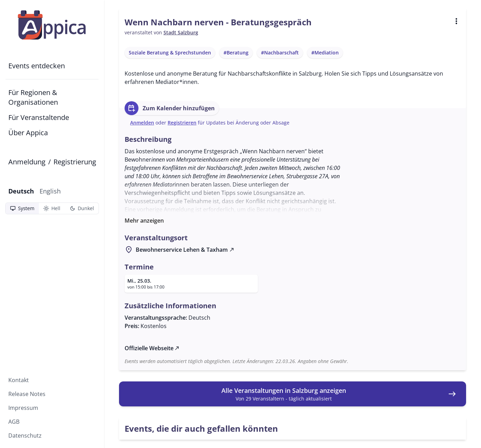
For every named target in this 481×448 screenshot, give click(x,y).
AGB (14, 422)
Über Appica (28, 133)
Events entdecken (37, 66)
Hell (52, 208)
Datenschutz (25, 436)
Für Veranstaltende (39, 117)
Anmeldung (27, 162)
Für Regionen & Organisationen (33, 97)
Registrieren (182, 123)
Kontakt (19, 380)
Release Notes (27, 394)
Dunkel (82, 208)
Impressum (23, 408)
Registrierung (75, 162)
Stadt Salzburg (181, 32)
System (22, 208)
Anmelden (142, 123)
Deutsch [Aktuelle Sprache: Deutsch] (21, 191)
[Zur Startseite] (52, 25)
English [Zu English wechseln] (50, 191)
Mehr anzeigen (144, 221)
